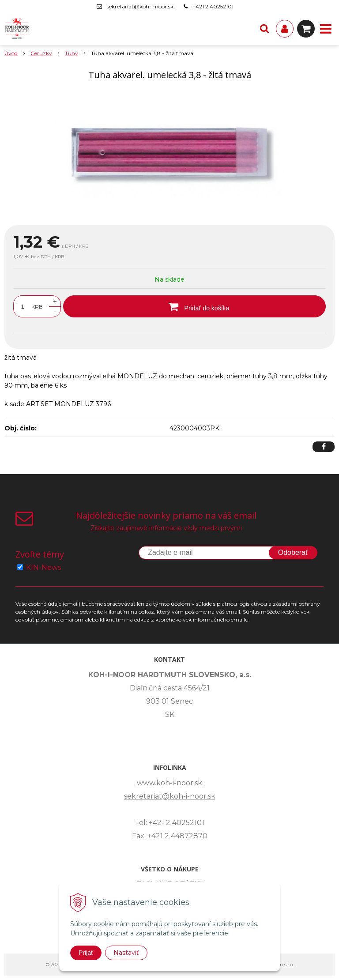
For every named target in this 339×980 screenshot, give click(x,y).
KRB (37, 307)
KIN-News (43, 567)
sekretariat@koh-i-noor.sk (140, 6)
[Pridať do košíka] (194, 306)
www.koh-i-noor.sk (169, 783)
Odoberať (293, 552)
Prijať (86, 953)
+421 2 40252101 (213, 6)
